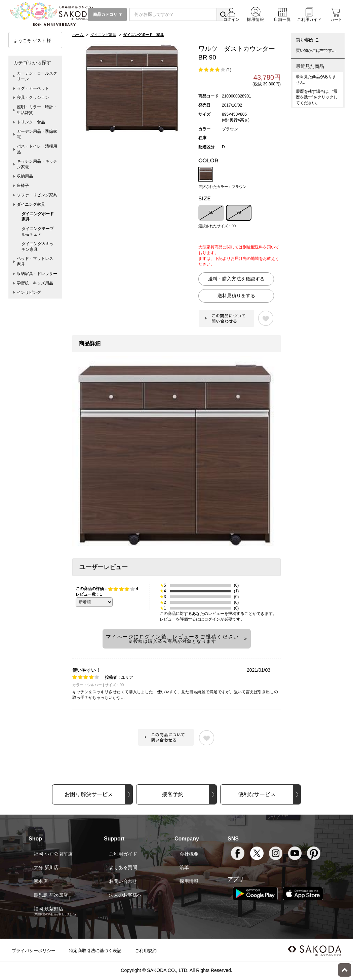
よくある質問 (123, 867)
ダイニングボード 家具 (40, 217)
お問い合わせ (123, 881)
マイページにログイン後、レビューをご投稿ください (172, 639)
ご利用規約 (146, 951)
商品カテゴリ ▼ (107, 14)
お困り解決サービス (89, 794)
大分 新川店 (46, 867)
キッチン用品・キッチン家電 (37, 164)
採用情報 (189, 881)
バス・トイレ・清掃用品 (37, 149)
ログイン (212, 619)
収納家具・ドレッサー (37, 274)
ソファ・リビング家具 (37, 195)
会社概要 (189, 854)
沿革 (184, 867)
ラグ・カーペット (33, 88)
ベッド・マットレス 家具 (37, 261)
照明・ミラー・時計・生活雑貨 (37, 110)
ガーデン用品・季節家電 (37, 134)
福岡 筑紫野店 (48, 909)
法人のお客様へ (125, 895)
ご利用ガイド (123, 854)
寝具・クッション (33, 97)
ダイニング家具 (31, 204)
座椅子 (23, 186)
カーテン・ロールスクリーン (37, 76)
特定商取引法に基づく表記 (95, 951)
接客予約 (173, 794)
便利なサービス (257, 794)
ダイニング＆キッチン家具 (38, 247)
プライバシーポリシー (34, 951)
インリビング (29, 292)
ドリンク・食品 (31, 122)
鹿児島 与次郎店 (51, 895)
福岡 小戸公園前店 (53, 854)
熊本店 (41, 881)
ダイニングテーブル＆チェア (38, 231)
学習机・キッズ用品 (35, 283)
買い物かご (308, 40)
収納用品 (25, 176)
